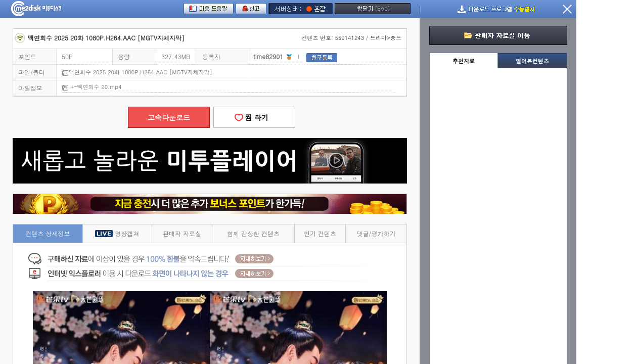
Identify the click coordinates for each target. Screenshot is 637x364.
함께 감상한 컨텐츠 (253, 233)
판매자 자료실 (182, 233)
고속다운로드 (169, 117)
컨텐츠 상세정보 (48, 233)
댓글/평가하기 (376, 233)
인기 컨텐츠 (320, 233)
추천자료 (464, 61)
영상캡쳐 (117, 233)
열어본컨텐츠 (532, 61)
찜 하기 (254, 117)
